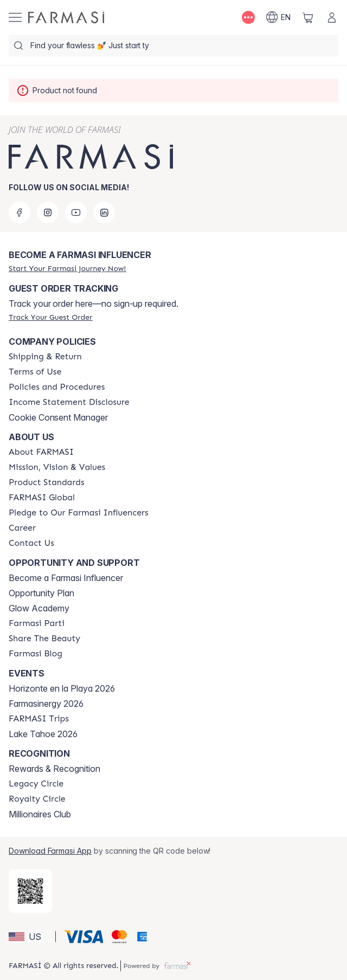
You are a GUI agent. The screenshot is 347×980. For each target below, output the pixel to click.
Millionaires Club (40, 814)
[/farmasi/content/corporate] (42, 498)
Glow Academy (39, 608)
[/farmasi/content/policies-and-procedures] (57, 387)
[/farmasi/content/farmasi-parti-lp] (37, 623)
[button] (30, 937)
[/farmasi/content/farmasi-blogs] (36, 654)
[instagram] (48, 212)
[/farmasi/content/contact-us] (31, 543)
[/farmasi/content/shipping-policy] (45, 357)
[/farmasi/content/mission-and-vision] (57, 467)
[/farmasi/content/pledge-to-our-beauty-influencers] (79, 513)
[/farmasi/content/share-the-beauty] (44, 639)
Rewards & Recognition (54, 769)
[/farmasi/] (66, 17)
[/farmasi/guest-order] (50, 317)
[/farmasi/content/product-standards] (47, 482)
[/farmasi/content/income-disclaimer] (69, 402)
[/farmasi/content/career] (22, 528)
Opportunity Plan (41, 593)
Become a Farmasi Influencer (66, 578)
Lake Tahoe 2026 (43, 734)
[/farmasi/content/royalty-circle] (37, 799)
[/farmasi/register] (67, 268)
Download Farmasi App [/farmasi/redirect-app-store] (50, 851)
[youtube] (76, 212)
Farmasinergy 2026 (46, 704)
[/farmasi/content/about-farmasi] (41, 452)
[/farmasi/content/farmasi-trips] (39, 719)
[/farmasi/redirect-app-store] (30, 891)
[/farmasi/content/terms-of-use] (35, 372)
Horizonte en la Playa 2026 (62, 688)
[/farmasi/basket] (308, 17)
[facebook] (20, 212)
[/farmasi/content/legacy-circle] (36, 784)
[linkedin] (104, 212)
